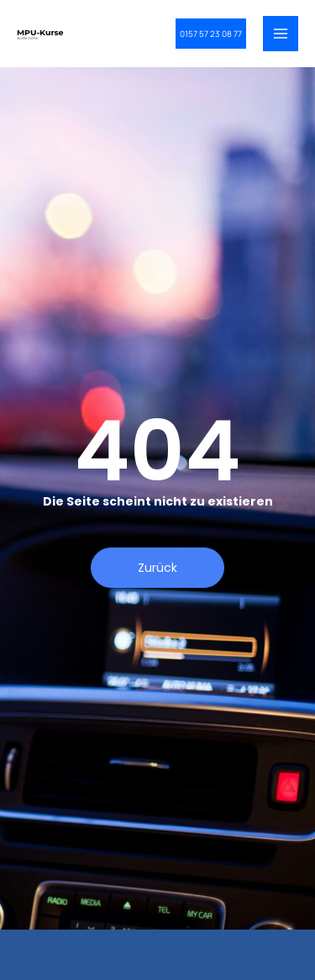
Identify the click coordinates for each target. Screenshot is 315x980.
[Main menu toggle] (281, 34)
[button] (211, 34)
